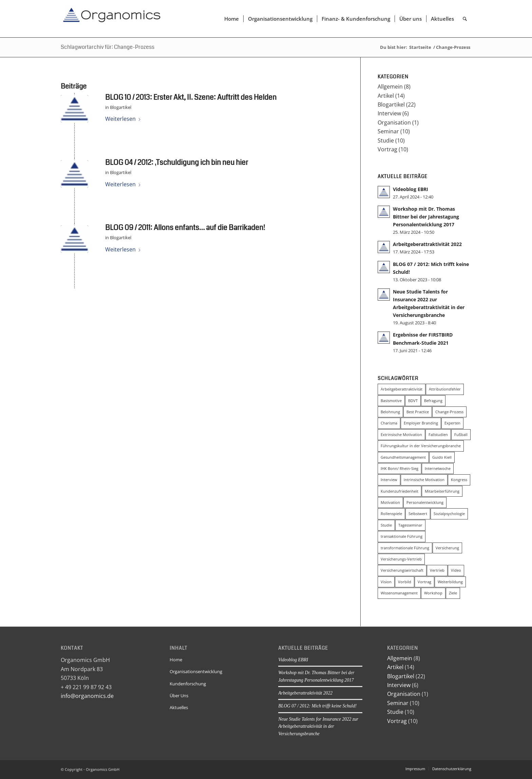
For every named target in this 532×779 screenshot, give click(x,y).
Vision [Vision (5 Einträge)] (386, 582)
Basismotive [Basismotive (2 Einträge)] (391, 401)
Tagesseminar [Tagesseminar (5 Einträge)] (410, 525)
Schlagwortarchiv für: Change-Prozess (108, 47)
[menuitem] (232, 19)
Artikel (386, 96)
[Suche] (465, 19)
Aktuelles (179, 707)
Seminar (388, 131)
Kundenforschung (188, 684)
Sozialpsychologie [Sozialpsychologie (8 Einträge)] (449, 514)
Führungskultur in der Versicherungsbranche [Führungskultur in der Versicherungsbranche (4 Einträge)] (421, 446)
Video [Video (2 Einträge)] (456, 570)
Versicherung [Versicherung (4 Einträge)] (447, 548)
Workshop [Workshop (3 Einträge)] (433, 593)
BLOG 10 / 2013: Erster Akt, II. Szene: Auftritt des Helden (191, 97)
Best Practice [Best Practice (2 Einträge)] (418, 412)
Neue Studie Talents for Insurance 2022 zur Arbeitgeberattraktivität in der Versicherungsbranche (318, 726)
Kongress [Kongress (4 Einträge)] (459, 480)
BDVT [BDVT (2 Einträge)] (413, 401)
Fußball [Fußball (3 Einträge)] (461, 434)
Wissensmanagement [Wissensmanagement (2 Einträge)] (399, 593)
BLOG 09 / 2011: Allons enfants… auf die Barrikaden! (185, 228)
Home (176, 660)
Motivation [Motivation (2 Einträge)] (390, 502)
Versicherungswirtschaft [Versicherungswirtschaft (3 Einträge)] (402, 570)
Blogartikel (121, 107)
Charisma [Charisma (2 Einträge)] (389, 423)
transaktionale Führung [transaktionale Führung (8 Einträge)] (402, 536)
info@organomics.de (87, 696)
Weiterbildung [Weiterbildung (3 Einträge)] (450, 582)
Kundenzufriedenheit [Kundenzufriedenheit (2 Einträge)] (400, 491)
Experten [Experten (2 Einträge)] (452, 423)
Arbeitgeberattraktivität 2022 (427, 244)
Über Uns (179, 696)
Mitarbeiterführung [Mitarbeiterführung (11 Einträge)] (442, 491)
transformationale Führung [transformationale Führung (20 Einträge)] (405, 548)
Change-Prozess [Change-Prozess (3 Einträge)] (449, 412)
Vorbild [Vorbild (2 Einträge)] (405, 582)
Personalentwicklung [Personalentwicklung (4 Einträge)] (425, 502)
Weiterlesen (123, 119)
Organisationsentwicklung (196, 671)
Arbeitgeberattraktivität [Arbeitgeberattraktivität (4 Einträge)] (402, 389)
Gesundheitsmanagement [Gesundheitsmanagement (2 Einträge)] (403, 457)
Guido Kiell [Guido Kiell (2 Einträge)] (442, 457)
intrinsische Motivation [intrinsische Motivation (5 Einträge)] (424, 480)
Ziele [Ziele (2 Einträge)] (453, 593)
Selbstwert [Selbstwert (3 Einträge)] (418, 514)
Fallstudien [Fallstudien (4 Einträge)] (438, 434)
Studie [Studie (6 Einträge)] (386, 525)
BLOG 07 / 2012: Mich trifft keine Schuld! (317, 706)
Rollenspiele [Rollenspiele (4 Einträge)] (391, 514)
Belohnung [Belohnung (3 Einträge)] (390, 412)
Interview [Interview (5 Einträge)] (389, 480)
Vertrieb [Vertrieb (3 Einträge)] (437, 570)
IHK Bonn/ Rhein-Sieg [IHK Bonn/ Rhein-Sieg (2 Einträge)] (400, 468)
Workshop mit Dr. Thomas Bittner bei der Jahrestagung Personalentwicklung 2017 (426, 217)
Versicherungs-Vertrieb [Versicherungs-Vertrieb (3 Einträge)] (401, 559)
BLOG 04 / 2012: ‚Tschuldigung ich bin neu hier (177, 163)
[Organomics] (112, 19)
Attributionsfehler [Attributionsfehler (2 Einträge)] (445, 389)
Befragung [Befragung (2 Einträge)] (433, 401)
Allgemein (390, 87)
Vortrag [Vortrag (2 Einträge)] (424, 582)
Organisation (394, 122)
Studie (386, 140)
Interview (389, 113)
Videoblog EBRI (411, 189)
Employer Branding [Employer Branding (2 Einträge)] (421, 423)
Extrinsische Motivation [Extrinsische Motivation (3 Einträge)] (401, 434)
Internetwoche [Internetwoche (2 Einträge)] (438, 468)
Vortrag (387, 149)
